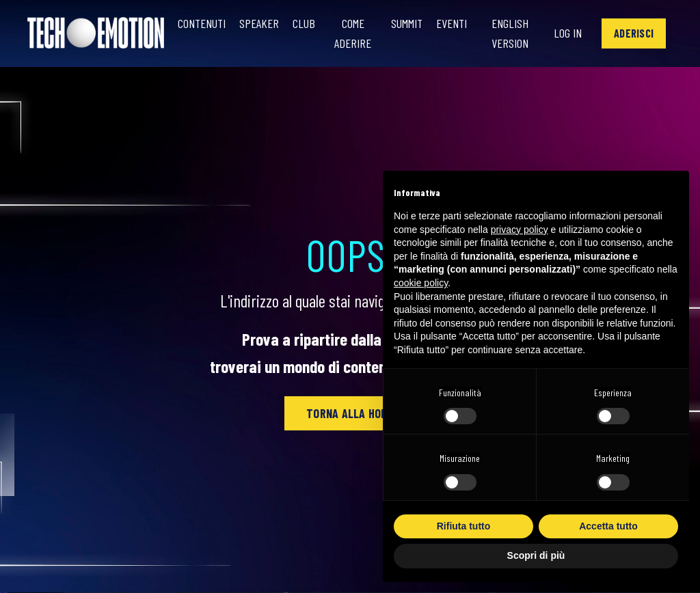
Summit (407, 23)
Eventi (452, 23)
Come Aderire (353, 33)
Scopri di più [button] (536, 555)
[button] (634, 33)
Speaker (259, 23)
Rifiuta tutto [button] (464, 526)
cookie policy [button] (421, 283)
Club (304, 23)
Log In (568, 33)
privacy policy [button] (520, 230)
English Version (510, 33)
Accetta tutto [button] (608, 526)
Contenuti (202, 23)
